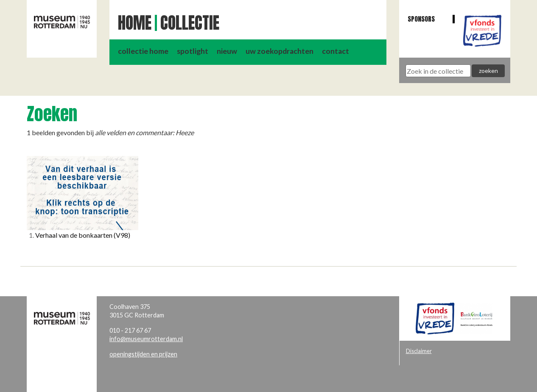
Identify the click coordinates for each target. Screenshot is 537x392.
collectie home (143, 51)
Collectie (190, 23)
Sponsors (421, 19)
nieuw (227, 51)
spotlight (193, 51)
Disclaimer (419, 351)
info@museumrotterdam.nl (146, 339)
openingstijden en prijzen (143, 354)
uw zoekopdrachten (280, 51)
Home (135, 23)
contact (336, 51)
